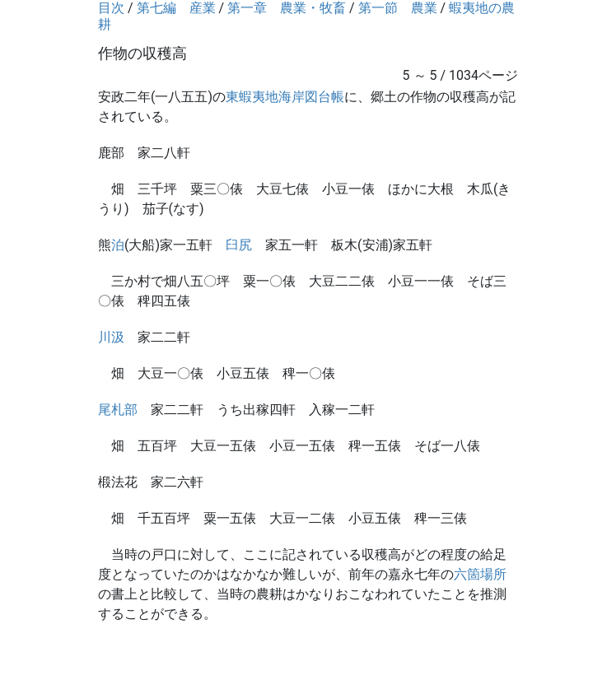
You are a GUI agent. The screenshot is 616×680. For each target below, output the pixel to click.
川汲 (111, 337)
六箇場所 (480, 574)
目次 (111, 8)
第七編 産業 (176, 8)
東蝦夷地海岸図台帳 (285, 97)
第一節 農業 (398, 8)
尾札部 (118, 410)
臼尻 (239, 245)
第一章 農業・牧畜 (287, 8)
